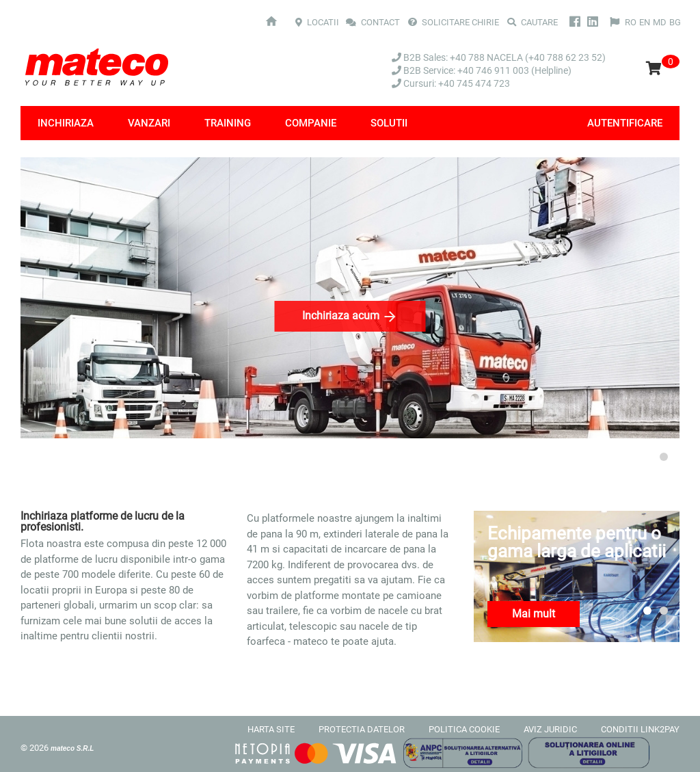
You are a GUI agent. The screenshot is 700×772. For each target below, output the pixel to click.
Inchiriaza (66, 123)
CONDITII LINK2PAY (640, 729)
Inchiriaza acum (350, 317)
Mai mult (534, 614)
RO (631, 22)
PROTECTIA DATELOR (362, 729)
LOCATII (317, 22)
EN (645, 22)
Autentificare (625, 123)
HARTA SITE (271, 729)
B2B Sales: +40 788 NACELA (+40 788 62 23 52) (499, 57)
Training (228, 123)
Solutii (389, 123)
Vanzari (149, 123)
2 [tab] (664, 457)
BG (675, 22)
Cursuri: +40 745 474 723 (451, 83)
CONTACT (374, 22)
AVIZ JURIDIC (550, 729)
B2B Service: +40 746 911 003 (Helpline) (482, 70)
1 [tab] (647, 457)
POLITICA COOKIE (464, 729)
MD (660, 22)
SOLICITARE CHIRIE (454, 22)
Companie (311, 123)
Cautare (533, 22)
